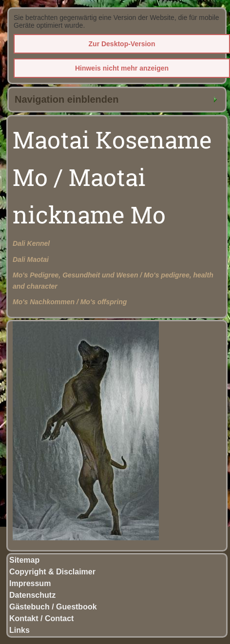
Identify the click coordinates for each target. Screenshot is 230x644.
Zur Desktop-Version (122, 44)
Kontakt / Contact (41, 618)
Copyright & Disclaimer (52, 572)
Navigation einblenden (67, 99)
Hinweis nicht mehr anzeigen (122, 68)
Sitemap (24, 560)
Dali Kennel (31, 243)
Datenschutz (32, 595)
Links (19, 630)
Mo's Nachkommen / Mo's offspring (70, 302)
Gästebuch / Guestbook (53, 607)
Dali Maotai (31, 259)
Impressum (30, 583)
